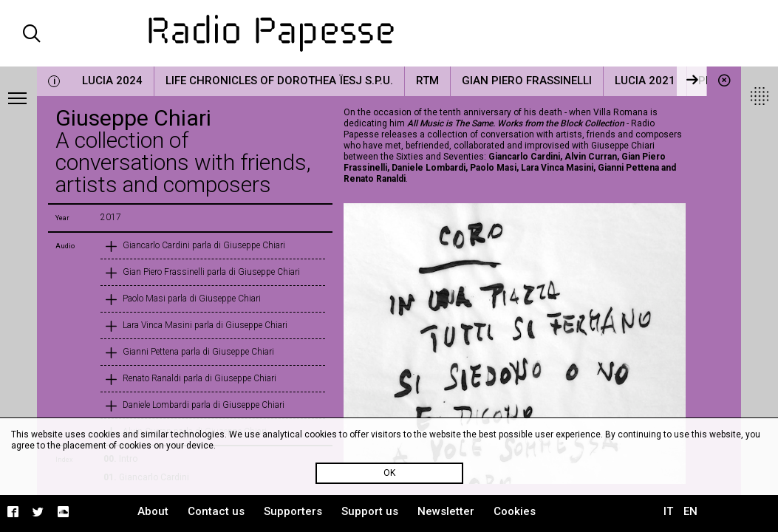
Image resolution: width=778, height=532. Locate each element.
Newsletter (446, 511)
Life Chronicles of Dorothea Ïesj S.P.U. (279, 81)
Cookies (515, 511)
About (153, 511)
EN (690, 511)
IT (668, 511)
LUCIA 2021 (645, 81)
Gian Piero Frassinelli (527, 81)
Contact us (216, 511)
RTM (427, 81)
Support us (370, 511)
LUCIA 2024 (112, 81)
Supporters (293, 511)
